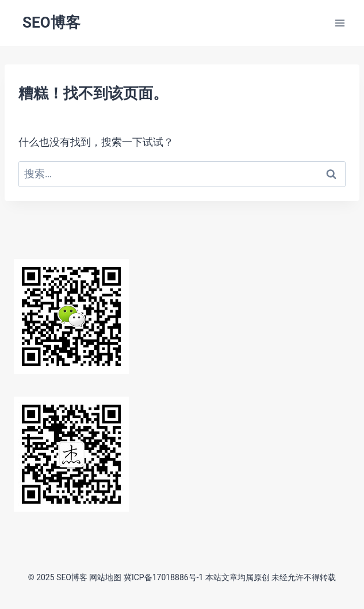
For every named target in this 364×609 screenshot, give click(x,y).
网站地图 (105, 577)
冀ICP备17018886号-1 (163, 577)
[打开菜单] (340, 23)
